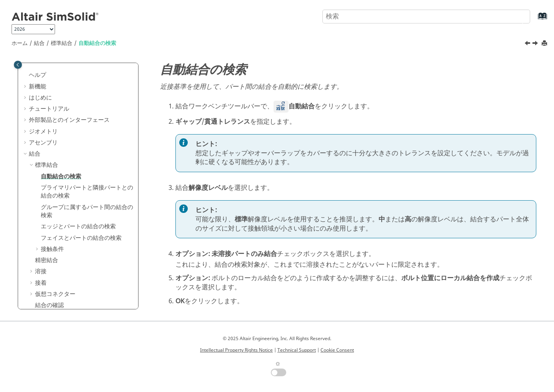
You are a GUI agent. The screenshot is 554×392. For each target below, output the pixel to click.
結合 (39, 43)
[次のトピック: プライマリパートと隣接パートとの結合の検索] (536, 44)
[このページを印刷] (545, 44)
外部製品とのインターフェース (69, 120)
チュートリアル (49, 109)
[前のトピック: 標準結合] (528, 44)
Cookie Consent (337, 350)
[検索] (517, 16)
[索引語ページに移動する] (535, 20)
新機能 (38, 86)
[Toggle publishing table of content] (18, 65)
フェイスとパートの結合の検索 (81, 238)
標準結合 (62, 43)
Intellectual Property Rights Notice (236, 350)
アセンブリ (43, 143)
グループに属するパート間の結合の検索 (87, 211)
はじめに (40, 98)
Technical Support (297, 350)
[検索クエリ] (426, 17)
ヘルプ (38, 75)
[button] (26, 75)
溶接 (41, 271)
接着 (41, 283)
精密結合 (47, 260)
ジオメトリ (43, 131)
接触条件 (52, 249)
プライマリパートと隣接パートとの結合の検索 (87, 192)
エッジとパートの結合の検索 (78, 226)
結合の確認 (49, 305)
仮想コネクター (55, 294)
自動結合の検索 (97, 43)
